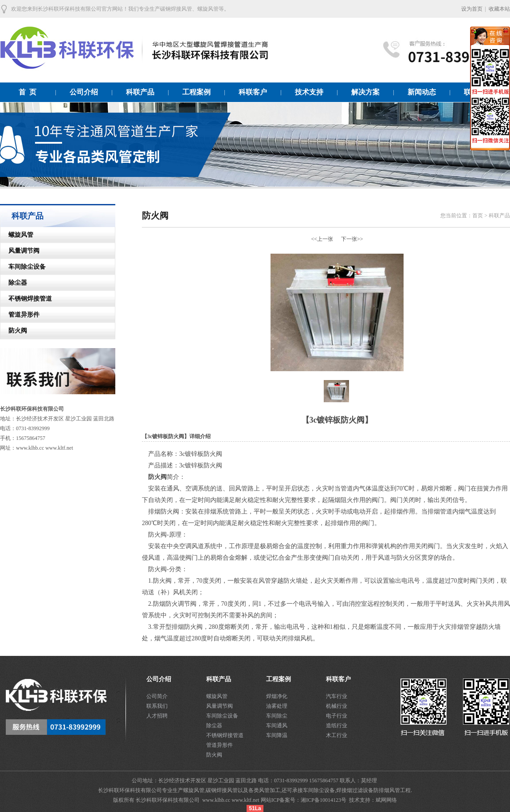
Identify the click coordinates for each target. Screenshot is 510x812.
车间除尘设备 (23, 267)
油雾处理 (277, 706)
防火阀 (14, 331)
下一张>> (352, 239)
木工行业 (337, 735)
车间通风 (277, 726)
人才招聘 (157, 716)
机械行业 (337, 706)
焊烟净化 (277, 696)
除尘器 (14, 283)
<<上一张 (322, 239)
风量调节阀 (20, 251)
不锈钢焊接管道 (26, 299)
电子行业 (337, 716)
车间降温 (277, 735)
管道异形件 (20, 315)
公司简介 (157, 696)
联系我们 (157, 706)
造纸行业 (337, 726)
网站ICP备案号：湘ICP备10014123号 (304, 800)
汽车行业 (337, 696)
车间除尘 (277, 716)
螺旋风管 (17, 235)
